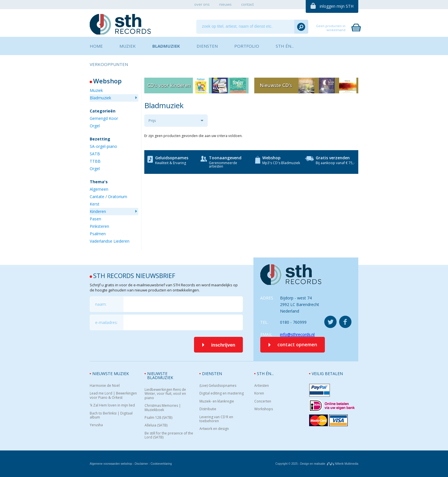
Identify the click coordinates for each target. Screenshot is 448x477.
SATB (95, 154)
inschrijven (223, 345)
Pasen (95, 219)
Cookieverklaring (161, 464)
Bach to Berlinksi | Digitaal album (111, 415)
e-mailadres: (106, 322)
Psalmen (98, 234)
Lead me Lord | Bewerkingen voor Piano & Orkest (113, 396)
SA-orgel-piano (103, 146)
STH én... (265, 374)
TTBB (95, 161)
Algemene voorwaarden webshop (111, 464)
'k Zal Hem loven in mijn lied (112, 405)
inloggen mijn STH (337, 6)
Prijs (152, 120)
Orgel (95, 126)
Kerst (95, 204)
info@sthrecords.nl (297, 334)
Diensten (212, 374)
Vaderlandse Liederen (110, 241)
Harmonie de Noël (105, 386)
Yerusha (96, 425)
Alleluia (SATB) (156, 425)
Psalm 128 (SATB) (158, 418)
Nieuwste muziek (111, 374)
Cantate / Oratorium (108, 197)
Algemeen (99, 189)
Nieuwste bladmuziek (160, 376)
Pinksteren (99, 226)
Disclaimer (141, 464)
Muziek (96, 90)
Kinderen (98, 211)
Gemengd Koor (104, 118)
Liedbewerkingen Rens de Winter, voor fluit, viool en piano (165, 394)
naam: (101, 304)
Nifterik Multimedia (343, 464)
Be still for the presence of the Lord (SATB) (169, 435)
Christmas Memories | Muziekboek (163, 408)
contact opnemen (297, 345)
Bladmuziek (100, 98)
